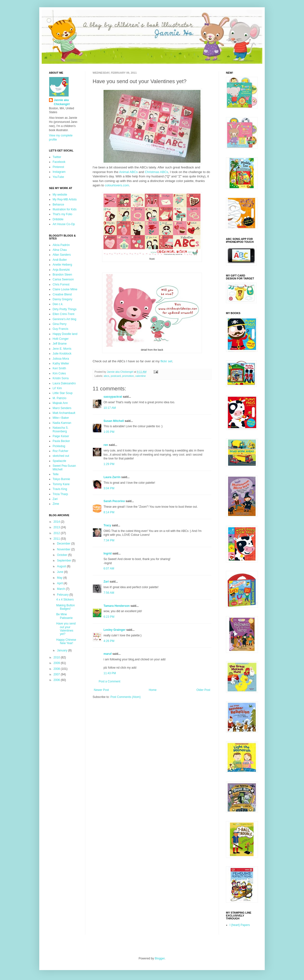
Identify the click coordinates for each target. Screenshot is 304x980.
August (62, 566)
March (61, 589)
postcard (116, 376)
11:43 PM (110, 673)
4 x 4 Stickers (65, 600)
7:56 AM (109, 593)
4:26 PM (109, 641)
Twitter (57, 157)
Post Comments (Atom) (125, 697)
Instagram (59, 172)
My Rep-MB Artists (65, 199)
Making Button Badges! (66, 607)
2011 (57, 539)
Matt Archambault (64, 413)
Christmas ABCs (157, 172)
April (60, 583)
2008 (57, 669)
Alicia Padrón (61, 245)
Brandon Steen (62, 275)
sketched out (61, 456)
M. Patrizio (60, 398)
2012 (57, 533)
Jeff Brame (60, 344)
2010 (57, 657)
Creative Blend (62, 294)
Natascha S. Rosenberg (60, 429)
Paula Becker (61, 441)
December (64, 544)
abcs (107, 376)
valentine (140, 376)
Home (153, 690)
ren (106, 445)
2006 (57, 680)
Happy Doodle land (65, 334)
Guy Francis (60, 329)
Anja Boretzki (61, 270)
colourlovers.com (117, 185)
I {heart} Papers (240, 925)
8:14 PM (109, 512)
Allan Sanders (62, 255)
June (60, 572)
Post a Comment (109, 681)
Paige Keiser (61, 436)
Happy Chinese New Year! (66, 641)
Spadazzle (59, 461)
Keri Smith (59, 368)
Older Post (203, 690)
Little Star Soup (63, 393)
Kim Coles (59, 373)
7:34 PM (109, 540)
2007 (57, 674)
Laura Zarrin (112, 477)
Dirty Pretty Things (64, 309)
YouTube (58, 177)
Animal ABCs (128, 172)
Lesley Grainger (115, 630)
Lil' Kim (57, 388)
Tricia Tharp (60, 494)
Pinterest (58, 167)
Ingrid (108, 553)
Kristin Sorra (61, 378)
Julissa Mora (61, 359)
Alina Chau (60, 250)
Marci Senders (62, 408)
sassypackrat (113, 397)
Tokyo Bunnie (61, 479)
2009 (57, 663)
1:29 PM (109, 464)
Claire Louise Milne (65, 289)
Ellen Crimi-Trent (64, 314)
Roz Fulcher (60, 451)
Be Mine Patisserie (64, 616)
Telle (56, 474)
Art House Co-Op (64, 224)
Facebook (59, 162)
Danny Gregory (62, 299)
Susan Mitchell (114, 421)
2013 (57, 527)
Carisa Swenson (63, 279)
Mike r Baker (61, 418)
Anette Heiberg (62, 265)
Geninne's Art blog (64, 319)
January (63, 650)
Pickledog (59, 446)
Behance (58, 205)
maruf (108, 654)
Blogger (160, 958)
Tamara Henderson (117, 606)
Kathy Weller (61, 364)
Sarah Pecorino (114, 501)
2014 (57, 522)
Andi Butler (60, 260)
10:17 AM (110, 408)
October (63, 555)
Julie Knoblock (62, 354)
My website (60, 195)
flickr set (166, 361)
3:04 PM (109, 488)
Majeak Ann (60, 403)
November (64, 549)
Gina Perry (60, 324)
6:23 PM (109, 617)
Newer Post (101, 690)
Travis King (60, 489)
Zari (106, 582)
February (63, 595)
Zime (56, 504)
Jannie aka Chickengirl (62, 102)
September (64, 561)
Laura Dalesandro (64, 383)
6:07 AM (109, 569)
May (60, 578)
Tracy (107, 525)
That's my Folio (62, 214)
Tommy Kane (61, 484)
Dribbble (58, 219)
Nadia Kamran (62, 423)
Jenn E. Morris (62, 349)
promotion (128, 376)
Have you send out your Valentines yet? (66, 629)
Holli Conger (61, 339)
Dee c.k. (58, 304)
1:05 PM (109, 432)
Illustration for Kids (65, 209)
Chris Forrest (61, 285)
